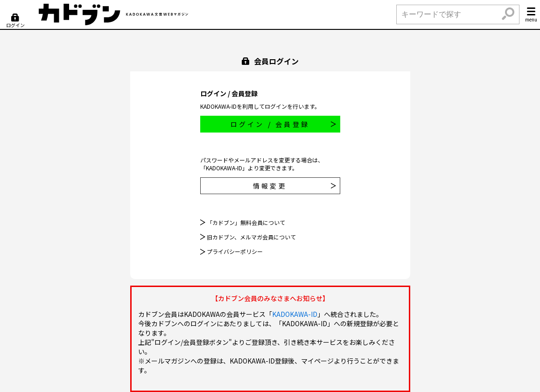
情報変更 (294, 186)
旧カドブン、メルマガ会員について (251, 237)
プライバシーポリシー (235, 252)
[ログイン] (15, 21)
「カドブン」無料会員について (246, 222)
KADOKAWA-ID (295, 314)
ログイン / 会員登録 (283, 124)
